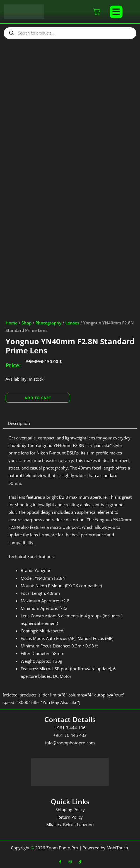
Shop (26, 323)
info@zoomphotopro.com (70, 743)
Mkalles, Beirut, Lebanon (70, 825)
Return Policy (70, 817)
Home (12, 323)
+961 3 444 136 (70, 728)
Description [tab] (19, 423)
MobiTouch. (118, 848)
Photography (48, 323)
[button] (116, 12)
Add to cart (38, 398)
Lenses (72, 323)
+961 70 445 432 (70, 735)
